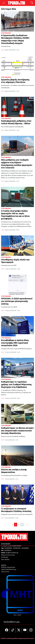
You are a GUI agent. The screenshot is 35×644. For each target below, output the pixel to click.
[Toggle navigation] (4, 3)
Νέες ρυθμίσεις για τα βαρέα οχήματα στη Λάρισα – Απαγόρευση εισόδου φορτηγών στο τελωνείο (17, 164)
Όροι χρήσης (30, 638)
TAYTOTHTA (5, 572)
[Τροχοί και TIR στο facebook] (7, 630)
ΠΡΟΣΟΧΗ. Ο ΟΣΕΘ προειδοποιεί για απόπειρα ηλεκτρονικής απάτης (17, 301)
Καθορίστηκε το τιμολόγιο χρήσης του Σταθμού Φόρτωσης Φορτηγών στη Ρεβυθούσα (16, 384)
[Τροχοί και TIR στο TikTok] (13, 630)
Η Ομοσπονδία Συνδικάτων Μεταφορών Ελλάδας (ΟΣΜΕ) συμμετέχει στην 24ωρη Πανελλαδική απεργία (15, 39)
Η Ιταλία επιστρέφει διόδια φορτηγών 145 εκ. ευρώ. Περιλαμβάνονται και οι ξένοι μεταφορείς (15, 215)
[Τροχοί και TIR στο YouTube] (25, 630)
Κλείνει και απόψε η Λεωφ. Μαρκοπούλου (14, 471)
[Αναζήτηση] (32, 3)
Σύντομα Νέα (6, 33)
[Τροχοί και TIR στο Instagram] (31, 630)
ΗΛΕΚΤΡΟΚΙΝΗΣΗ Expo (9, 570)
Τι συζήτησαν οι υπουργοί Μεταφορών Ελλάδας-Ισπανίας (16, 510)
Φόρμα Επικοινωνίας (8, 555)
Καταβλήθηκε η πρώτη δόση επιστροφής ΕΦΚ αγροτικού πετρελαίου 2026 (15, 343)
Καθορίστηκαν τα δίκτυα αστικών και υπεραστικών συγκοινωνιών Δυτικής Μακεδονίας (17, 431)
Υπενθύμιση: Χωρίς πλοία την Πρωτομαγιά (15, 261)
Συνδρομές (5, 557)
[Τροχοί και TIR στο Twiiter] (19, 630)
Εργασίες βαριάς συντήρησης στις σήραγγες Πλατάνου (15, 81)
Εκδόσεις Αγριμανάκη (8, 567)
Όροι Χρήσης (5, 559)
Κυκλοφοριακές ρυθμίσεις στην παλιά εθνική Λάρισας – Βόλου (16, 122)
